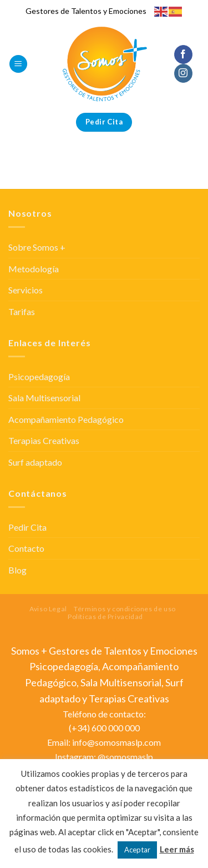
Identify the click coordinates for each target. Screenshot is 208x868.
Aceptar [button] (137, 850)
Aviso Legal (48, 609)
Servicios (26, 290)
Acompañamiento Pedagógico (66, 419)
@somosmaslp (125, 757)
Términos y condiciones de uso (125, 609)
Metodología (34, 269)
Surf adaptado (35, 462)
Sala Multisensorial (44, 398)
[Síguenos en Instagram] (183, 73)
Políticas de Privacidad (105, 617)
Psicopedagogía (39, 376)
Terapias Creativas (44, 440)
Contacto (26, 548)
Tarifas (22, 311)
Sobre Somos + (37, 247)
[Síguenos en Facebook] (183, 54)
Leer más (177, 849)
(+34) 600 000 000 (104, 728)
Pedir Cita (27, 527)
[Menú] (18, 64)
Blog (17, 570)
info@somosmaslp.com (116, 742)
